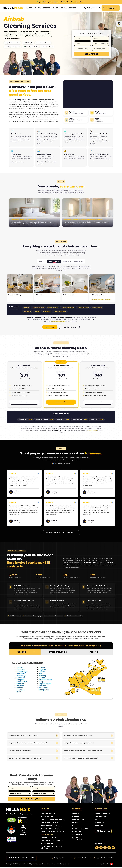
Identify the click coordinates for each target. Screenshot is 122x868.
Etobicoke (21, 670)
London (42, 678)
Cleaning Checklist (48, 813)
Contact (63, 8)
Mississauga (22, 676)
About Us (76, 813)
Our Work (76, 817)
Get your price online (58, 322)
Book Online (50, 327)
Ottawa (42, 667)
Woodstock (43, 688)
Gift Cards (72, 8)
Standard (42, 261)
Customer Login (101, 817)
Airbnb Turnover (54, 261)
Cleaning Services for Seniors (52, 841)
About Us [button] (29, 8)
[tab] (25, 652)
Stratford (43, 686)
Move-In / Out (79, 261)
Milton (19, 692)
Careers (55, 8)
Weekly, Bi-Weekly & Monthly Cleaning (52, 848)
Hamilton (20, 684)
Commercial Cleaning (49, 838)
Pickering (42, 676)
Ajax (40, 673)
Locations (46, 8)
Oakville (20, 688)
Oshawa (42, 672)
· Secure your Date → (78, 2)
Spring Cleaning (47, 844)
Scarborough (22, 672)
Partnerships (77, 832)
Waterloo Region (46, 680)
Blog (74, 826)
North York (21, 673)
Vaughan (20, 680)
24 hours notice (92, 430)
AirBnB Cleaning (47, 835)
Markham (20, 686)
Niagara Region (45, 684)
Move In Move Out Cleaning (51, 826)
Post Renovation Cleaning (51, 829)
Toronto (20, 667)
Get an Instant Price (102, 813)
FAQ (97, 820)
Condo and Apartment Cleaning (53, 820)
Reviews (75, 823)
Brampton (21, 678)
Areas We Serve (78, 820)
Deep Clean (67, 261)
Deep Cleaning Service (49, 823)
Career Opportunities (80, 829)
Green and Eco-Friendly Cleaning (53, 832)
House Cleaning (47, 817)
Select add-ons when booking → (101, 299)
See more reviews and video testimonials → (61, 533)
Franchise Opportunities (77, 839)
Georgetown (44, 690)
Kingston (42, 670)
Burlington (21, 690)
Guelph (42, 682)
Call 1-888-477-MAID (69, 327)
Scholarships (77, 835)
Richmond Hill (22, 682)
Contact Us (99, 823)
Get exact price (24, 402)
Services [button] (37, 8)
